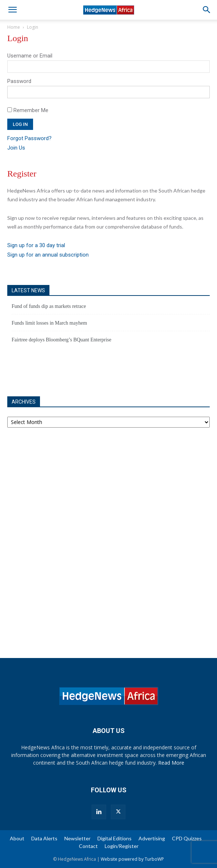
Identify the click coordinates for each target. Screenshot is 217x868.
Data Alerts (44, 838)
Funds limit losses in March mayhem (49, 323)
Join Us (16, 148)
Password (19, 81)
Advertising (152, 838)
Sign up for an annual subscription (48, 255)
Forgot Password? (29, 138)
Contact (88, 846)
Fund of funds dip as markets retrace (49, 306)
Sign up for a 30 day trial (36, 245)
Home (14, 27)
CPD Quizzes (187, 838)
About (17, 838)
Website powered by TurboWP (132, 859)
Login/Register (122, 846)
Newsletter (77, 838)
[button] (12, 10)
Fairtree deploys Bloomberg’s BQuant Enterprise (61, 340)
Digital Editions (114, 838)
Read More (171, 763)
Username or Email (30, 56)
